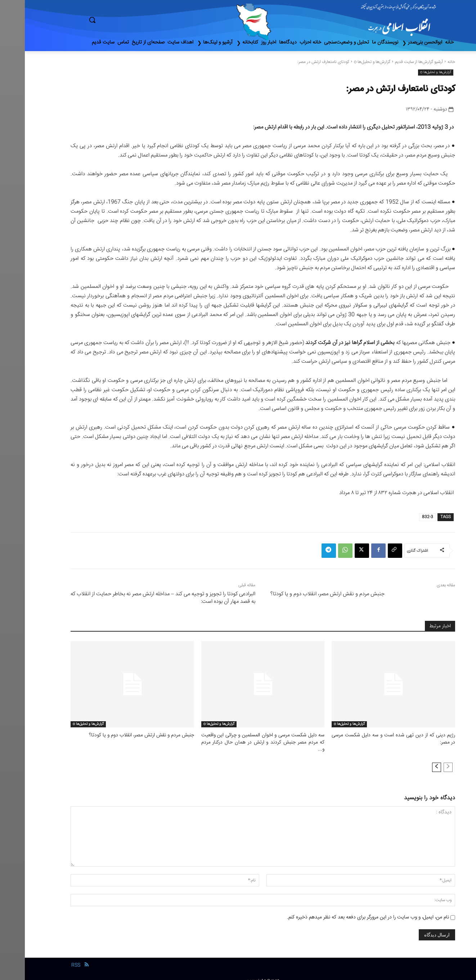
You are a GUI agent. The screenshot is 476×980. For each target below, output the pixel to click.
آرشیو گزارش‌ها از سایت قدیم (394, 62)
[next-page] (412, 759)
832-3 (403, 517)
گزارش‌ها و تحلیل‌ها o (347, 62)
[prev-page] (423, 759)
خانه (426, 62)
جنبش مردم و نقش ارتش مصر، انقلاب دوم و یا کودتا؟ (303, 594)
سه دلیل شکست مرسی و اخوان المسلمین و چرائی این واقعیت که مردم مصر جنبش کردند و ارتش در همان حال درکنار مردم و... (238, 739)
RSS (51, 957)
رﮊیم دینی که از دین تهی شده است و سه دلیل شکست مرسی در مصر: (369, 739)
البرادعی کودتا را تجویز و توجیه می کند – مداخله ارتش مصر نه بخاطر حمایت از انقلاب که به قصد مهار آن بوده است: (138, 598)
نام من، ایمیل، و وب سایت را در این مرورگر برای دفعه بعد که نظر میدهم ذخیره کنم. (343, 909)
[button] (123, 20)
